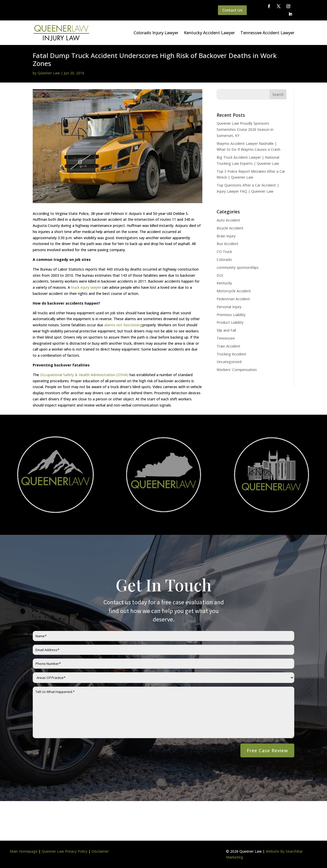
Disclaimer (100, 851)
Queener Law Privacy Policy (65, 851)
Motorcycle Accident (234, 291)
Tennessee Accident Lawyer (267, 33)
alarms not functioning (123, 325)
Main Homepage (24, 851)
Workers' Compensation (237, 370)
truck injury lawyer (86, 287)
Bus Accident (227, 244)
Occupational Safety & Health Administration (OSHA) (84, 375)
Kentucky (224, 283)
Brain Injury (226, 236)
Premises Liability (231, 315)
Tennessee (226, 338)
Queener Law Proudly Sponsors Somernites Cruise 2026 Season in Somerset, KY (245, 129)
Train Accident (229, 346)
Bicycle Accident (230, 228)
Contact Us (232, 10)
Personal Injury (229, 307)
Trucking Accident (231, 354)
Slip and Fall (226, 330)
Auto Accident (228, 220)
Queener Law (49, 73)
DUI (220, 275)
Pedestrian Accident (233, 299)
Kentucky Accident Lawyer (209, 33)
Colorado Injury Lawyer (156, 33)
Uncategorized (229, 362)
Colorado (224, 259)
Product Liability (230, 322)
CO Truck (224, 252)
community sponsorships (238, 267)
